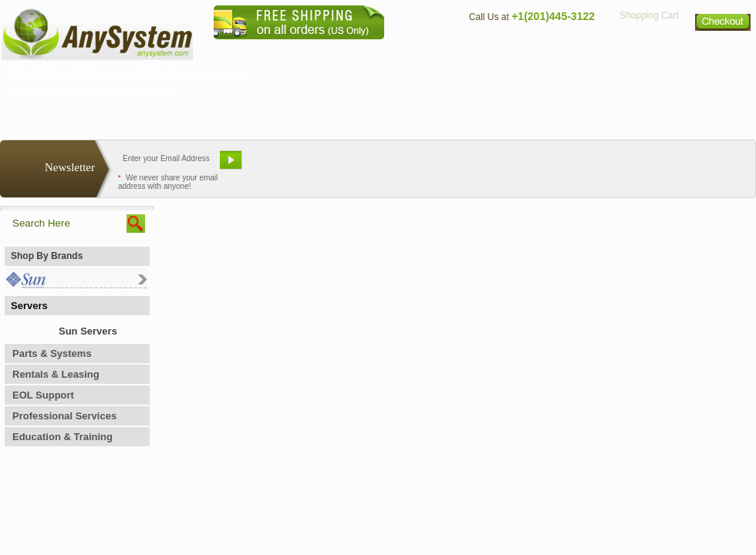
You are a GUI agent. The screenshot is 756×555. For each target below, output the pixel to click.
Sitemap (724, 50)
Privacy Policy (648, 50)
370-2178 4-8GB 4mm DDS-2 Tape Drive (124, 74)
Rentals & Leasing (56, 374)
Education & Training (62, 437)
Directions (566, 50)
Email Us (286, 166)
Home (358, 50)
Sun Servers (88, 331)
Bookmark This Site (471, 166)
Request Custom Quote (680, 166)
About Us (420, 50)
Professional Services (64, 416)
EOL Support (43, 395)
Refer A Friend (369, 166)
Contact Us (491, 50)
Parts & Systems (52, 353)
